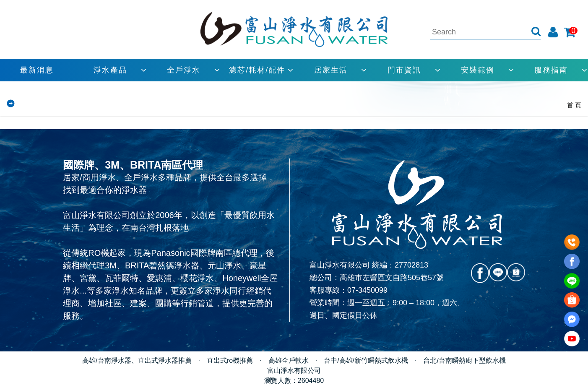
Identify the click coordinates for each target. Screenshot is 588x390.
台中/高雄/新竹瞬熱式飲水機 (366, 360)
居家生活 (331, 70)
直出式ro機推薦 (230, 360)
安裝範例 (478, 70)
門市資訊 (404, 70)
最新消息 (37, 70)
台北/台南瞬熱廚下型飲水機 (464, 360)
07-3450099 (367, 290)
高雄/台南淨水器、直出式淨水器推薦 (137, 360)
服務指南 (551, 70)
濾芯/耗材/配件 (257, 70)
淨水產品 (110, 70)
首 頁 (574, 105)
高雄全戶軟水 (289, 360)
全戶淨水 (184, 70)
